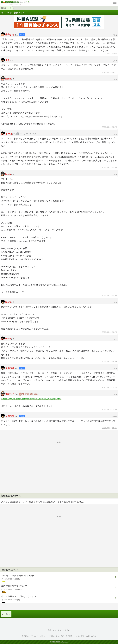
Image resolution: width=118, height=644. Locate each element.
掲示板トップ (6, 8)
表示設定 (69, 636)
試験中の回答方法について (59, 589)
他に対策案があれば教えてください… (59, 599)
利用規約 (25, 636)
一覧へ (7, 614)
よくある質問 (79, 636)
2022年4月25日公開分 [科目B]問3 (59, 578)
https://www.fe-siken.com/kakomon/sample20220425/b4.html (31, 399)
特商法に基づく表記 (56, 636)
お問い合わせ (91, 636)
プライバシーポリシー (39, 636)
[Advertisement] (59, 463)
